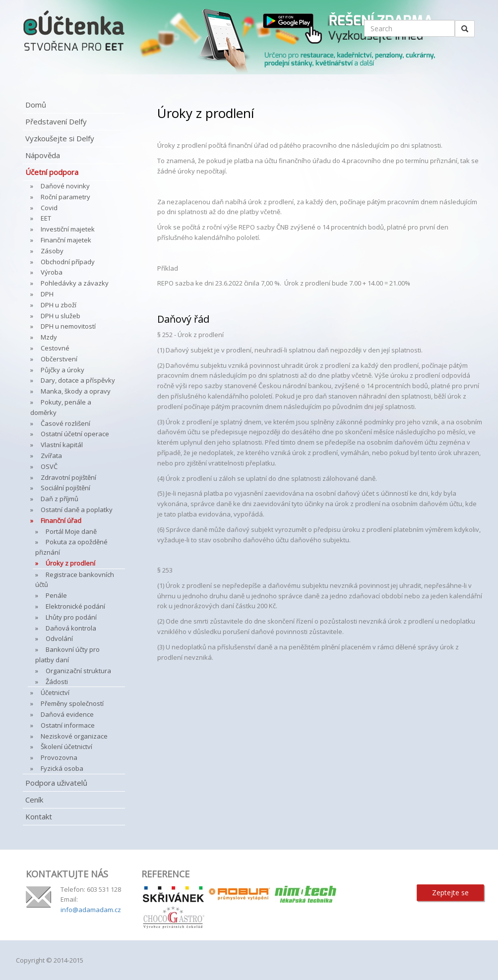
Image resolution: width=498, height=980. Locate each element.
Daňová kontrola (71, 628)
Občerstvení (59, 359)
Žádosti (57, 682)
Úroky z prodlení (70, 563)
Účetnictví (55, 692)
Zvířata (51, 456)
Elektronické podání (75, 606)
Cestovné (55, 348)
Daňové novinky (65, 186)
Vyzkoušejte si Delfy (60, 138)
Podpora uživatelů (56, 783)
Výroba (52, 272)
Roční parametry (65, 197)
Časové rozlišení (65, 423)
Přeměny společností (72, 703)
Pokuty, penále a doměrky (61, 407)
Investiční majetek (68, 229)
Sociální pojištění (65, 488)
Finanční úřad (61, 520)
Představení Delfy (56, 121)
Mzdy (49, 337)
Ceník (34, 800)
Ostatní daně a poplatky (77, 510)
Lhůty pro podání (71, 617)
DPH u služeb (61, 316)
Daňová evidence (67, 714)
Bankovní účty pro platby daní (67, 655)
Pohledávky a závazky (75, 283)
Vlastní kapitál (62, 445)
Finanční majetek (66, 240)
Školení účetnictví (66, 747)
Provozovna (59, 757)
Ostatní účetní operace (75, 434)
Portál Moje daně (71, 531)
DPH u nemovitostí (68, 326)
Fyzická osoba (62, 768)
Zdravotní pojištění (68, 477)
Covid (49, 208)
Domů (36, 105)
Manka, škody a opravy (76, 391)
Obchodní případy (68, 262)
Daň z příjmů (60, 499)
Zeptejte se (450, 893)
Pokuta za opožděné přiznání (71, 547)
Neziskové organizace (74, 736)
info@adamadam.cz (91, 910)
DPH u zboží (59, 305)
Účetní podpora (52, 172)
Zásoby (52, 251)
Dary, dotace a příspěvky (78, 380)
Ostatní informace (68, 725)
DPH (47, 294)
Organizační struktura (78, 671)
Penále (56, 595)
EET (46, 218)
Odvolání (59, 638)
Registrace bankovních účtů (75, 580)
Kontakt (39, 816)
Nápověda (43, 155)
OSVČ (49, 466)
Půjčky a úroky (62, 370)
